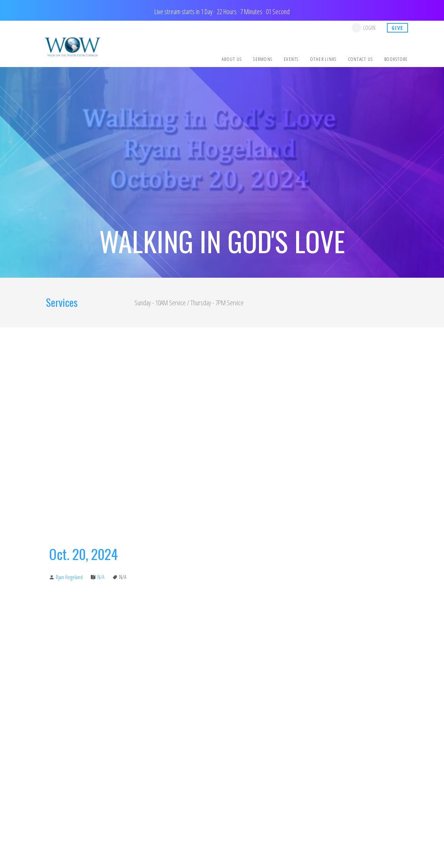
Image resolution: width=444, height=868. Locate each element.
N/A (101, 577)
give (397, 28)
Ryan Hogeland (69, 577)
